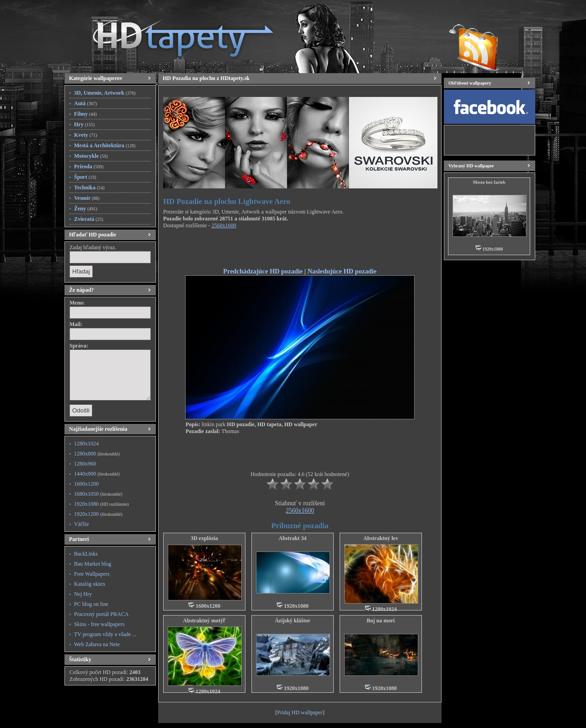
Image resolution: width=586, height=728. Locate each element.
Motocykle (91, 156)
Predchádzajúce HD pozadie (263, 271)
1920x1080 (101, 504)
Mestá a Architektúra (105, 145)
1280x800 (97, 454)
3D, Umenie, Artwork (105, 93)
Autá (85, 103)
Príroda (89, 166)
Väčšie (82, 524)
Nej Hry (83, 594)
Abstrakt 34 (292, 538)
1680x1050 (98, 494)
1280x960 (85, 464)
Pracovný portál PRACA (101, 614)
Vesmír (87, 198)
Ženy (86, 209)
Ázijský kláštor (293, 621)
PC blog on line (91, 604)
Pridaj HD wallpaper (300, 712)
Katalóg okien (90, 584)
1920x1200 (98, 514)
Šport (85, 177)
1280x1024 (86, 444)
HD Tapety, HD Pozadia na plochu (174, 34)
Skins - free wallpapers (99, 624)
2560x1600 (224, 225)
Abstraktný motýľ (204, 621)
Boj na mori (381, 621)
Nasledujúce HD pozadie (342, 271)
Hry (84, 124)
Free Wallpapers (92, 574)
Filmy (85, 114)
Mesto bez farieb (489, 182)
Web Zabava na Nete (97, 644)
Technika (89, 187)
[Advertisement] (300, 250)
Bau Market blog (93, 564)
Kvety (85, 135)
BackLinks (86, 554)
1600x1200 (86, 484)
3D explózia (204, 538)
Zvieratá (89, 219)
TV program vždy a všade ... (105, 634)
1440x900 (97, 474)
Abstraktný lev (381, 538)
